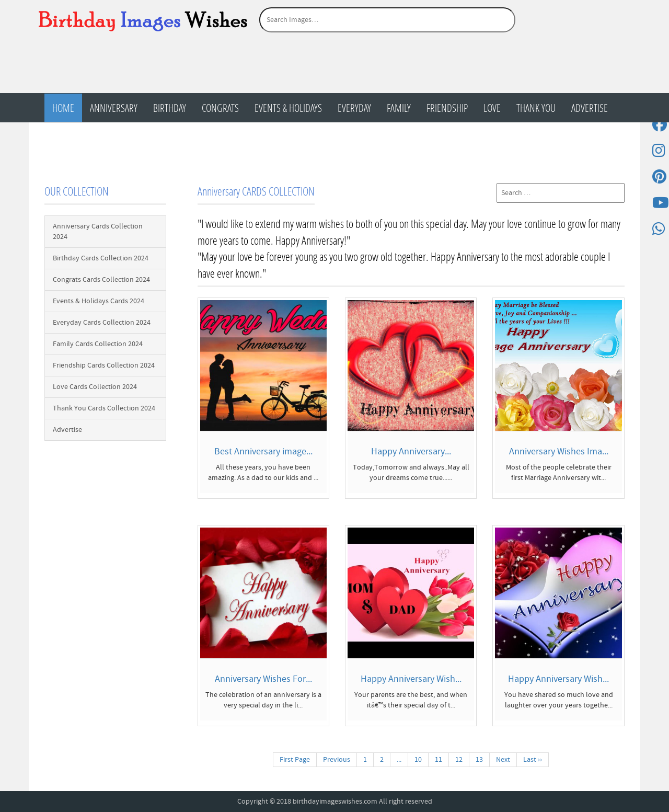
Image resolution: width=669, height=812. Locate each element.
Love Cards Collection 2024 (95, 387)
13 (479, 760)
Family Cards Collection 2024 (98, 344)
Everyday (354, 108)
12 (459, 760)
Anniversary (114, 108)
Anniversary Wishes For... (263, 679)
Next (503, 760)
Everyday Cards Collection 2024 (102, 323)
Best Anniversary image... (263, 451)
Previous (337, 760)
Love (492, 108)
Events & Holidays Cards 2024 (99, 301)
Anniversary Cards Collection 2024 (98, 232)
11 (439, 760)
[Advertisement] (334, 66)
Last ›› (533, 760)
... (399, 760)
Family (399, 108)
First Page (295, 760)
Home (63, 108)
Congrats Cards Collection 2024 (101, 280)
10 (418, 760)
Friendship (447, 108)
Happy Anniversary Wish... (411, 679)
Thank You (536, 108)
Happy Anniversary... (411, 451)
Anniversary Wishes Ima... (559, 451)
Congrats (220, 108)
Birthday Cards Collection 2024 (101, 258)
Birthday (170, 108)
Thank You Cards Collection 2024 (104, 408)
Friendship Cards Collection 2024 (104, 365)
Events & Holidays (288, 108)
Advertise (590, 108)
